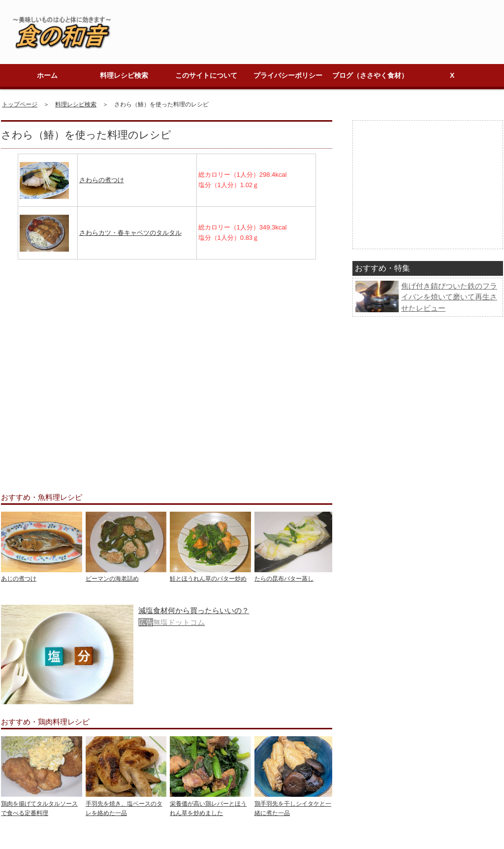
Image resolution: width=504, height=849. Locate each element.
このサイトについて (206, 75)
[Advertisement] (167, 369)
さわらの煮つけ (102, 180)
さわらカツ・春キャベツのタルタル (130, 233)
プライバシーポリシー (288, 75)
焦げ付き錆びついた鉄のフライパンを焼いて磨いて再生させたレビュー (449, 297)
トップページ (20, 104)
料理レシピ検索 (124, 75)
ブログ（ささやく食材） (370, 75)
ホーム (47, 75)
